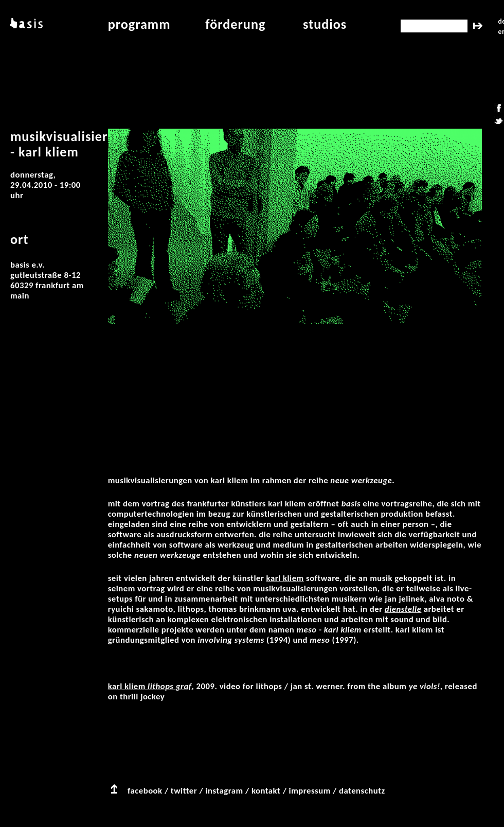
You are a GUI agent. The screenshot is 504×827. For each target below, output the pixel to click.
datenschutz (362, 791)
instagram (224, 791)
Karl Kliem (230, 480)
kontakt (266, 791)
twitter (184, 791)
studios (325, 24)
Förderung (235, 24)
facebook (145, 791)
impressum (310, 791)
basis (25, 24)
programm (139, 24)
